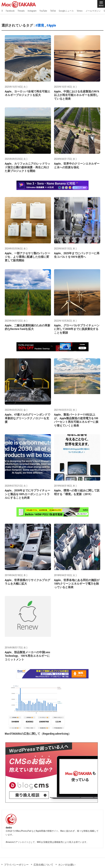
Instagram (32, 11)
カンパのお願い (67, 865)
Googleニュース (66, 11)
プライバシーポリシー (16, 865)
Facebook (10, 11)
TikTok (53, 11)
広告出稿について (43, 865)
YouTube (43, 11)
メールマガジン (93, 11)
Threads (21, 11)
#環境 (40, 25)
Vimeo (80, 11)
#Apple (51, 25)
